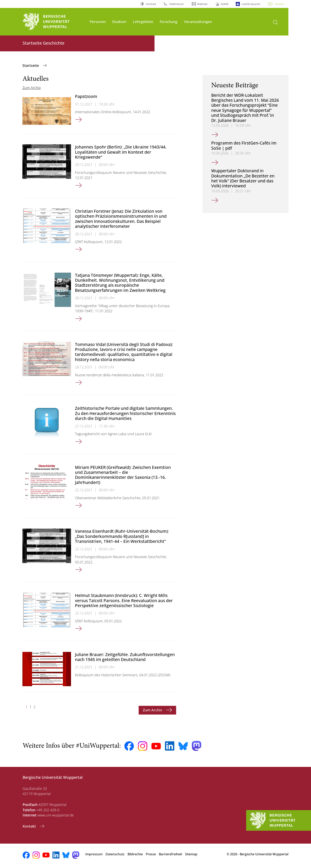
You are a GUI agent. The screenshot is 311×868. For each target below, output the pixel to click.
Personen (98, 22)
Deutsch (280, 4)
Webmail (202, 4)
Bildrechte (135, 854)
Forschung (168, 22)
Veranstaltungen (198, 22)
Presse (151, 854)
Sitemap (191, 854)
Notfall (225, 4)
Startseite (31, 65)
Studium (119, 22)
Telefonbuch (177, 4)
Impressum (94, 854)
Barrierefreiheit (170, 854)
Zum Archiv (32, 88)
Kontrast (151, 4)
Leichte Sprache (251, 4)
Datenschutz (115, 854)
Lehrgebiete (143, 22)
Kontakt (30, 826)
